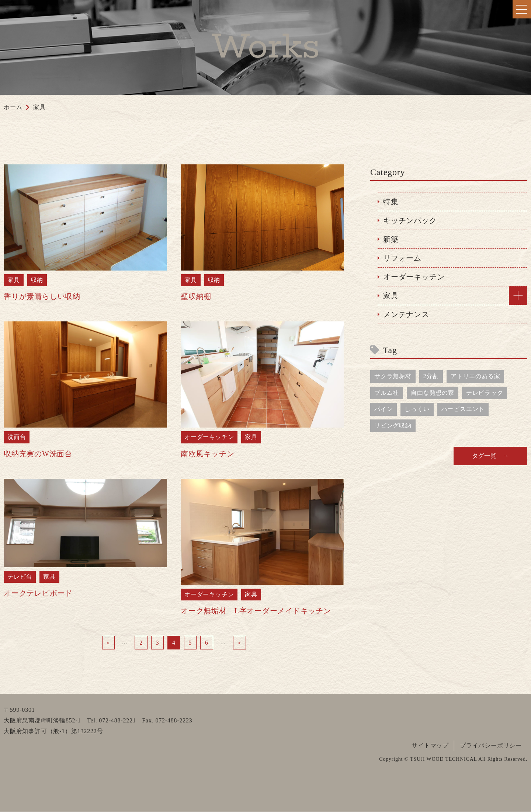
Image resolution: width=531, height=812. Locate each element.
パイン (383, 409)
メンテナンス (406, 314)
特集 (391, 202)
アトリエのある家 (475, 376)
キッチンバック (410, 220)
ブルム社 (387, 393)
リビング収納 (393, 426)
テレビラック (485, 393)
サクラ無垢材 (393, 376)
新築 (391, 239)
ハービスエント (463, 409)
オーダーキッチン (414, 277)
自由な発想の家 (433, 393)
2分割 (431, 376)
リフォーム (402, 258)
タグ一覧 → (491, 456)
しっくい (417, 409)
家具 (391, 296)
